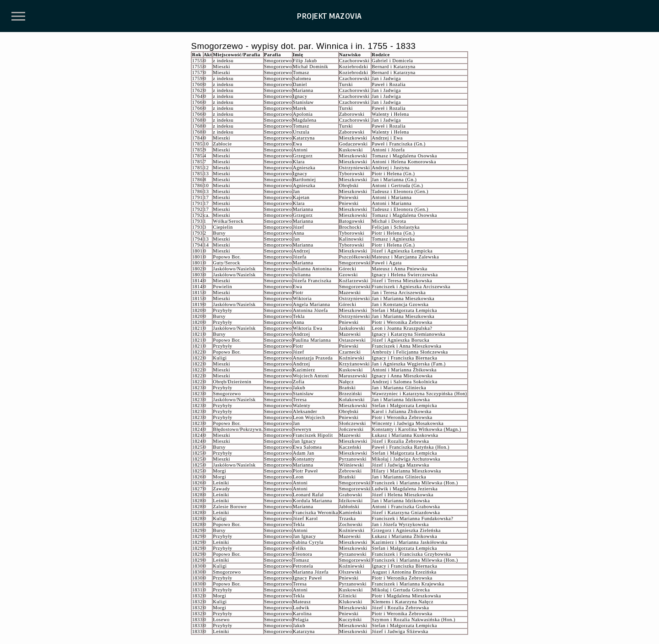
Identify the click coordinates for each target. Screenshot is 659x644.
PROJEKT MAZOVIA (329, 16)
